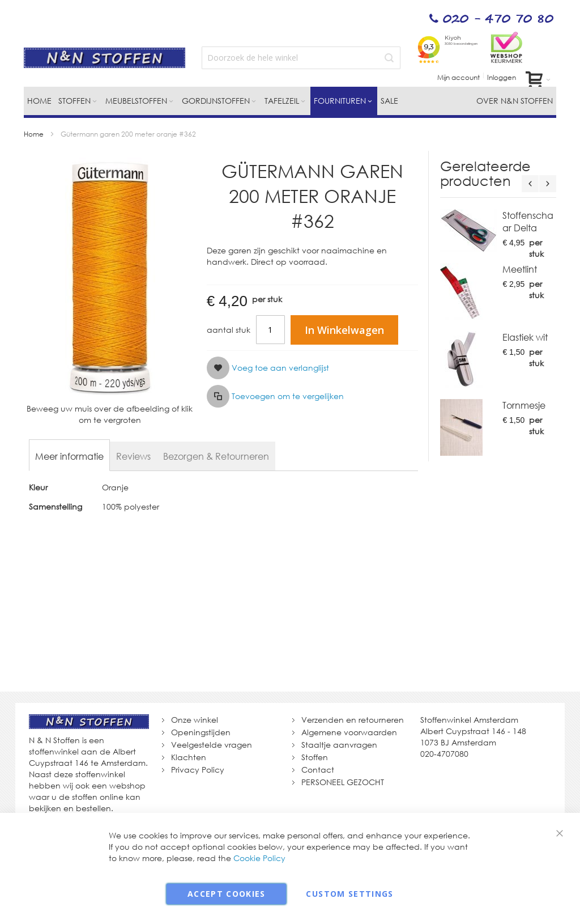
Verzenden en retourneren (353, 720)
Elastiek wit (525, 337)
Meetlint (520, 269)
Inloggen (502, 77)
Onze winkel (195, 720)
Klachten (189, 757)
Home (34, 134)
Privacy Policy (198, 770)
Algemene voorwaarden (349, 732)
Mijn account (459, 77)
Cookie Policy (259, 858)
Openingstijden (201, 732)
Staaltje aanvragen (339, 745)
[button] (268, 368)
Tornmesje (524, 405)
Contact (318, 770)
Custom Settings (349, 894)
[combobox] (301, 58)
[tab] (69, 456)
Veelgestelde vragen (212, 745)
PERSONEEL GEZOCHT (343, 782)
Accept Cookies (227, 894)
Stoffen (315, 757)
